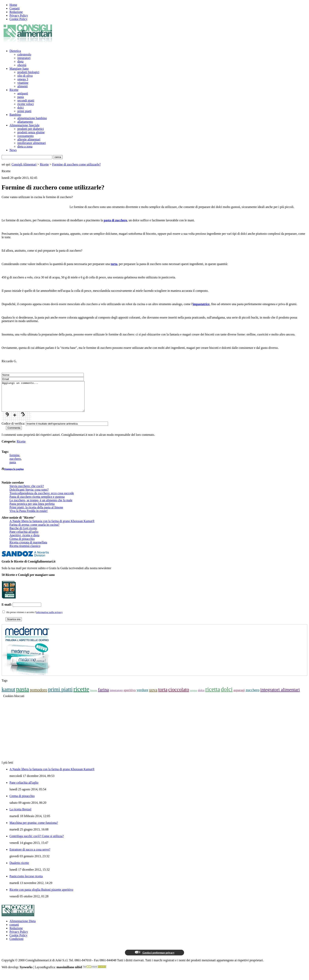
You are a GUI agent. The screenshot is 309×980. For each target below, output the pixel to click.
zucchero (15, 465)
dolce (201, 696)
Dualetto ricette (19, 869)
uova (153, 696)
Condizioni (16, 945)
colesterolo (24, 54)
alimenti (22, 86)
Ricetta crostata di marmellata (28, 548)
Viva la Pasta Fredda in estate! (29, 517)
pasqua (194, 696)
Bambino (15, 115)
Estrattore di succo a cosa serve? (30, 855)
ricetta (213, 695)
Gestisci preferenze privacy (154, 958)
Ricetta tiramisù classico (25, 552)
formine (14, 461)
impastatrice (201, 304)
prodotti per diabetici (31, 129)
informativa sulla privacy (49, 618)
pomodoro (39, 696)
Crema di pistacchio (22, 545)
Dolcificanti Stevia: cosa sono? (29, 496)
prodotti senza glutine (31, 132)
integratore (116, 696)
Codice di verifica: (13, 429)
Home (13, 5)
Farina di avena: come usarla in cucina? (34, 531)
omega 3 (23, 79)
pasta (21, 97)
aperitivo (130, 696)
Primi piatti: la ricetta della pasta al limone (36, 513)
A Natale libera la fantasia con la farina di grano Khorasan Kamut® (52, 527)
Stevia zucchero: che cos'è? (27, 492)
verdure (142, 696)
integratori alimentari (280, 696)
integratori (24, 58)
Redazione (16, 12)
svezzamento (26, 136)
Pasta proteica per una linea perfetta (32, 510)
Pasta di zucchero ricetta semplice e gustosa (37, 503)
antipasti (23, 93)
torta (114, 264)
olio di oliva (25, 76)
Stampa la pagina (14, 475)
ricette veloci (26, 104)
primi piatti (24, 111)
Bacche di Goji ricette (23, 534)
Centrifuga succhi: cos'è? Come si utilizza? (37, 842)
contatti (14, 931)
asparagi (239, 696)
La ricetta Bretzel (20, 815)
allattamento (25, 122)
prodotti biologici (28, 72)
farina (103, 696)
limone (94, 696)
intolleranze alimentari (32, 143)
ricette (81, 695)
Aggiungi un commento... (48, 399)
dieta (20, 61)
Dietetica (15, 51)
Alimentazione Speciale (24, 125)
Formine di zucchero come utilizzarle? (76, 164)
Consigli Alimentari (24, 164)
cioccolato (179, 695)
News (13, 150)
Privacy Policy (19, 15)
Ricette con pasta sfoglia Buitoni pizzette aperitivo (41, 895)
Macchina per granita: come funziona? (34, 829)
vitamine (23, 83)
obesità (22, 65)
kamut (8, 695)
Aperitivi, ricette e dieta (24, 541)
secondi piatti (26, 100)
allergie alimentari (29, 139)
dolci (20, 108)
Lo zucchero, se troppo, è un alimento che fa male (41, 506)
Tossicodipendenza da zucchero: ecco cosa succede (42, 499)
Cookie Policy (18, 19)
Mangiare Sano (19, 69)
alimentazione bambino (32, 118)
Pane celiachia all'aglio (24, 538)
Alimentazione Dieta (23, 927)
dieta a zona (25, 146)
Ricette (14, 90)
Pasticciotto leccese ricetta (26, 882)
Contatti (15, 8)
